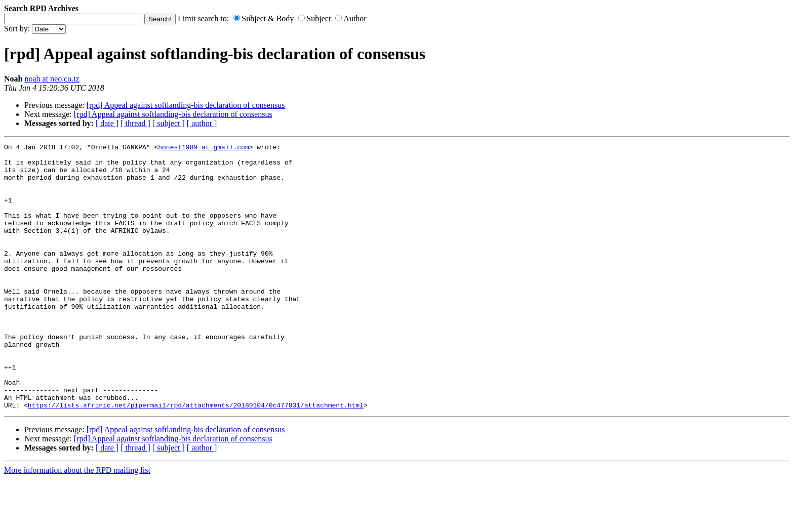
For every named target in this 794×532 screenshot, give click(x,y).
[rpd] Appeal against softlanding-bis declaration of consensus (186, 105)
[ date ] (107, 123)
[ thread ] (135, 123)
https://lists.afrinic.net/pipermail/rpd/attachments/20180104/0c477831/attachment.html (196, 458)
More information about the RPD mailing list (77, 523)
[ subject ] (169, 123)
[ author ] (202, 123)
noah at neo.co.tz (52, 79)
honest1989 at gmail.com (203, 148)
